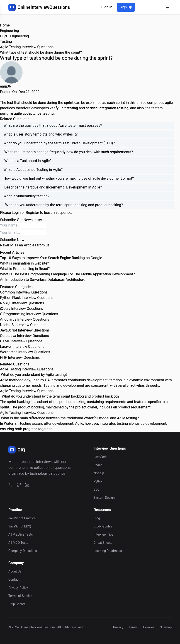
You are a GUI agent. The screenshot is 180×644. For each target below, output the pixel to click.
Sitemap (166, 627)
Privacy (118, 627)
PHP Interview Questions (20, 357)
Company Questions (23, 551)
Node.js (99, 473)
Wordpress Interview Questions (25, 352)
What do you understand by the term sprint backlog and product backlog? (63, 205)
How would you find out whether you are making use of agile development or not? (69, 178)
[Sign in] (107, 7)
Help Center (17, 604)
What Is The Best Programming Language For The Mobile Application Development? (67, 274)
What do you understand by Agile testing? (34, 375)
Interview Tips (103, 534)
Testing (6, 42)
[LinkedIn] (27, 485)
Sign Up (126, 7)
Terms (133, 627)
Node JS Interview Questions (23, 325)
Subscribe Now (12, 240)
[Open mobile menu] (168, 7)
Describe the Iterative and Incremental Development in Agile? (53, 187)
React (98, 465)
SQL (96, 489)
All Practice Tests (21, 534)
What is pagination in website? (24, 263)
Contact (14, 580)
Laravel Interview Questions (22, 347)
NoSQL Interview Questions (22, 303)
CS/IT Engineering (15, 36)
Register (33, 213)
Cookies (149, 627)
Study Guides (103, 526)
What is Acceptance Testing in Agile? (33, 170)
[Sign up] (126, 7)
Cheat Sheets (103, 543)
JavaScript (101, 457)
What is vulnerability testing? (26, 196)
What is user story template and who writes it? (40, 134)
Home (5, 25)
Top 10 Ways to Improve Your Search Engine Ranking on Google (51, 258)
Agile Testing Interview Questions (27, 47)
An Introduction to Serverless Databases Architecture (43, 280)
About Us (15, 571)
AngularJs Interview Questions (25, 319)
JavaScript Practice (22, 518)
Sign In (107, 7)
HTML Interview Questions (21, 341)
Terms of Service (20, 596)
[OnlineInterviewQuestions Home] (39, 7)
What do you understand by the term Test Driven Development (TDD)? (59, 143)
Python (99, 481)
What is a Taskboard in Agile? (27, 161)
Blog (97, 518)
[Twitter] (19, 485)
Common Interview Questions (24, 292)
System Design (104, 498)
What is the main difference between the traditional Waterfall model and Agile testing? (69, 418)
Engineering (10, 31)
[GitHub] (11, 485)
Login (16, 213)
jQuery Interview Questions (22, 309)
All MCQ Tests (18, 543)
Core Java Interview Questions (24, 336)
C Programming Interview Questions (29, 314)
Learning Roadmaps (108, 551)
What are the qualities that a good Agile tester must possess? (53, 125)
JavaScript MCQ (20, 526)
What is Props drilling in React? (25, 269)
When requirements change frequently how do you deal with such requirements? (68, 152)
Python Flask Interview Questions (27, 298)
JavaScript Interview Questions (25, 330)
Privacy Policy (18, 588)
